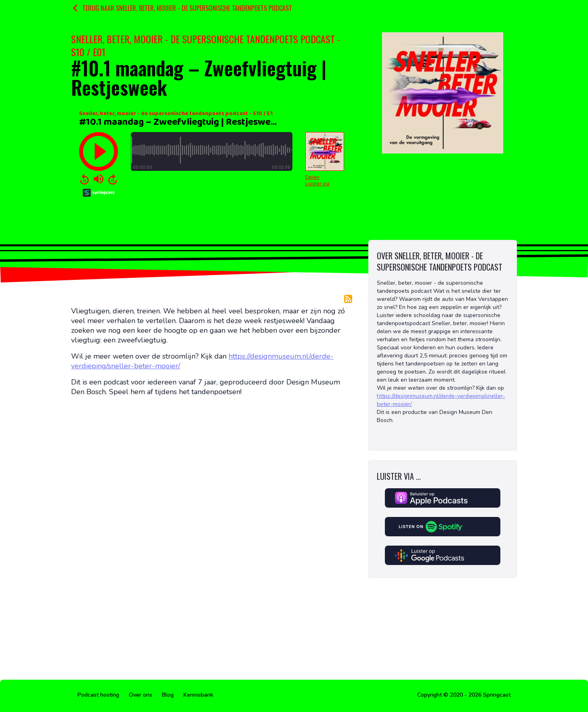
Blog (168, 695)
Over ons (141, 695)
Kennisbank (198, 695)
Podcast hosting (98, 695)
